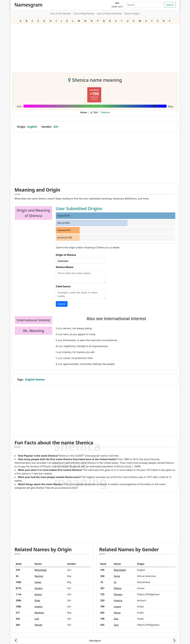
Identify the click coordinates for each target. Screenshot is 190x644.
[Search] (144, 5)
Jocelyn (39, 607)
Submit (62, 304)
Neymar (39, 576)
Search (170, 5)
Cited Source (63, 286)
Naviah (38, 625)
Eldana (117, 588)
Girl (56, 127)
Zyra (116, 625)
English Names (35, 379)
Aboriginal (95, 641)
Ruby (37, 600)
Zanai (117, 576)
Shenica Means (65, 267)
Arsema (118, 600)
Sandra (39, 588)
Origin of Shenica (66, 255)
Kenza (117, 613)
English (32, 127)
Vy (115, 582)
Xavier (38, 582)
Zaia (116, 619)
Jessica (38, 594)
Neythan (39, 613)
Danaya (118, 594)
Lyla (37, 619)
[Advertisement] (95, 48)
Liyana (117, 607)
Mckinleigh (41, 570)
